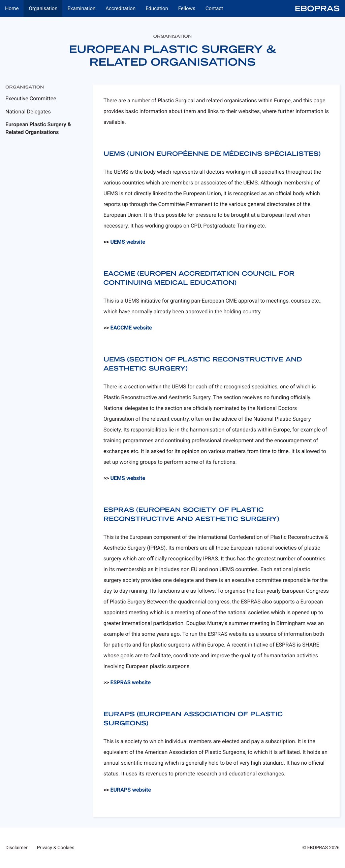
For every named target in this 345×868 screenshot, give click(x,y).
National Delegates (28, 112)
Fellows (187, 8)
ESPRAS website (131, 682)
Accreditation (120, 8)
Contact (214, 8)
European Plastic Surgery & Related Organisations (38, 128)
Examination (81, 8)
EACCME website (131, 328)
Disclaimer (17, 848)
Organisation (43, 8)
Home (12, 8)
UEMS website (128, 242)
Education (157, 8)
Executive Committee (31, 98)
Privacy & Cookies (56, 848)
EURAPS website (131, 790)
